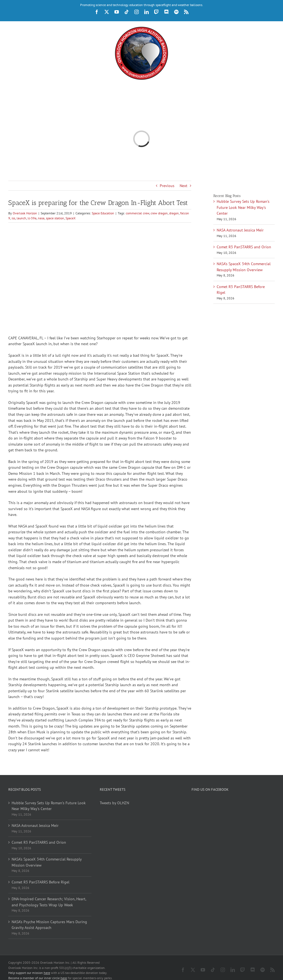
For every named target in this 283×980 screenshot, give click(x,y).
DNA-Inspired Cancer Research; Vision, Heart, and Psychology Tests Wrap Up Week (49, 902)
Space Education (103, 213)
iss (13, 218)
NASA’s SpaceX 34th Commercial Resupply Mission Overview (47, 862)
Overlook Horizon (25, 213)
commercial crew (137, 213)
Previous (167, 186)
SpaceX (70, 218)
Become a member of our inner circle (38, 973)
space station (55, 218)
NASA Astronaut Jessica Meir (240, 230)
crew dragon (159, 213)
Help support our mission (29, 968)
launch (21, 218)
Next (184, 186)
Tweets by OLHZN (114, 803)
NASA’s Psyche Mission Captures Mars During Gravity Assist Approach (49, 925)
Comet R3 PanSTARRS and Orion (244, 247)
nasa (41, 218)
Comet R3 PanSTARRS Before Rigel (40, 882)
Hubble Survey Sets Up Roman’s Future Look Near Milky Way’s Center (243, 207)
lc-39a (32, 218)
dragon (174, 213)
